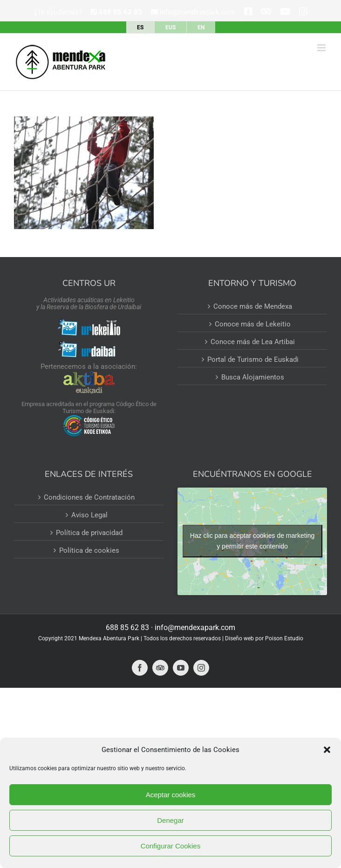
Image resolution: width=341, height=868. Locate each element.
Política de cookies (89, 550)
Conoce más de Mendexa (253, 306)
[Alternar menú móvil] (322, 48)
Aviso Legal (89, 515)
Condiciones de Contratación (89, 497)
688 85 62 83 (127, 627)
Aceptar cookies (171, 795)
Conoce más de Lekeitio (253, 324)
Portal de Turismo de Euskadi (253, 359)
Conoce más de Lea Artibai (253, 342)
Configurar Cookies (170, 846)
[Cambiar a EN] (201, 27)
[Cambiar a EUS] (170, 27)
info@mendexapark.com (193, 12)
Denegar (170, 820)
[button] (327, 750)
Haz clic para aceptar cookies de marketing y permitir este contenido (252, 541)
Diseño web (239, 638)
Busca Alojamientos (253, 377)
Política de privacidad (89, 533)
